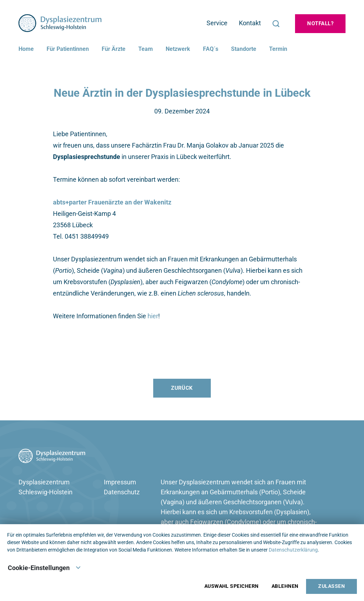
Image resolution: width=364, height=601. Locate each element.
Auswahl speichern (232, 586)
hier (153, 316)
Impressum (120, 482)
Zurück (182, 388)
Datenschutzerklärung (293, 550)
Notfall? (320, 23)
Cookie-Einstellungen (44, 567)
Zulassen (331, 586)
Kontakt (250, 23)
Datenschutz (122, 492)
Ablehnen (285, 586)
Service (217, 23)
